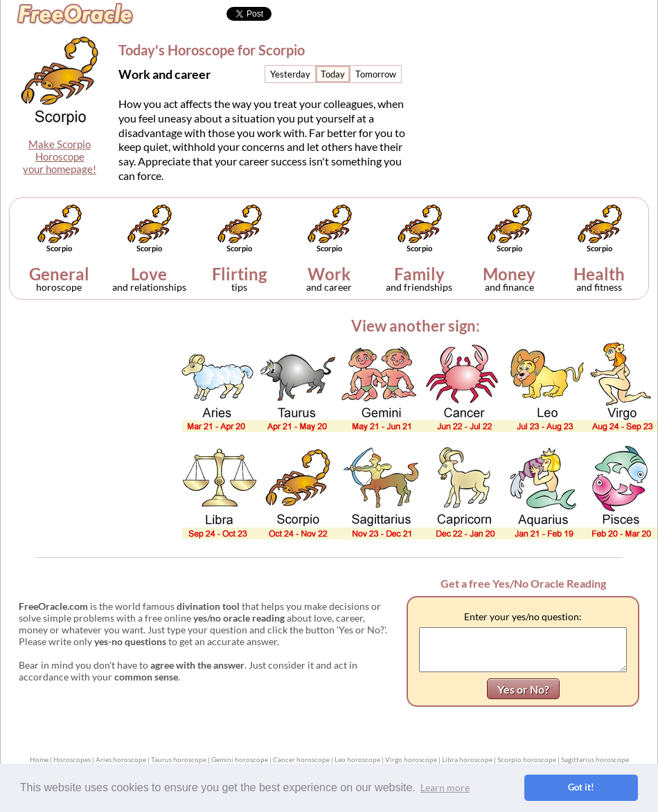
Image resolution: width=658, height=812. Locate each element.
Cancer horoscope (301, 759)
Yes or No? (523, 689)
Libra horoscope (467, 759)
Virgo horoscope (411, 759)
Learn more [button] (445, 787)
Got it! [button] (581, 787)
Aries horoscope (121, 759)
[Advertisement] (543, 94)
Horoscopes (72, 759)
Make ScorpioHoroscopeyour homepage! (60, 156)
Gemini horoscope (240, 759)
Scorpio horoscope (527, 759)
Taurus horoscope (179, 759)
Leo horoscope (357, 759)
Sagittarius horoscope (595, 759)
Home (39, 759)
